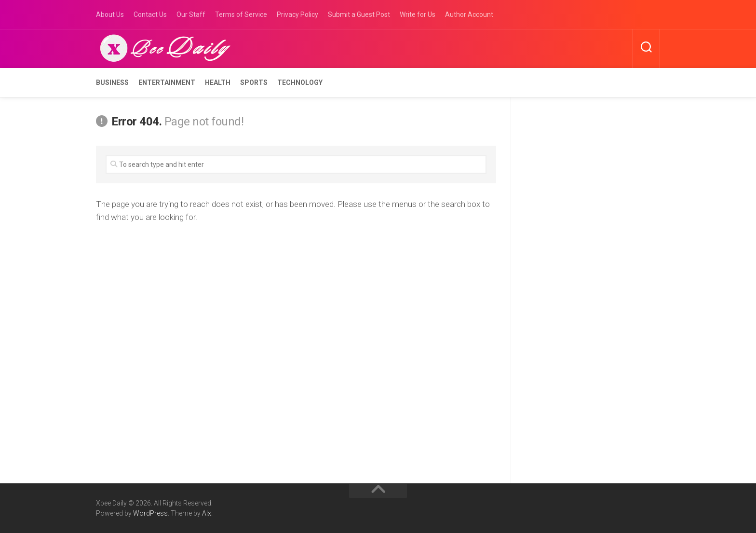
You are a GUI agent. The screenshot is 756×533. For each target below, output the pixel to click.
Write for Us (418, 14)
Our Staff (191, 14)
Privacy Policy (297, 14)
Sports (254, 82)
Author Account (469, 14)
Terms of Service (241, 14)
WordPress (150, 513)
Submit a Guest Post (359, 14)
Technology (300, 82)
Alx (207, 513)
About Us (110, 14)
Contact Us (150, 14)
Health (218, 82)
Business (112, 82)
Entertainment (167, 82)
